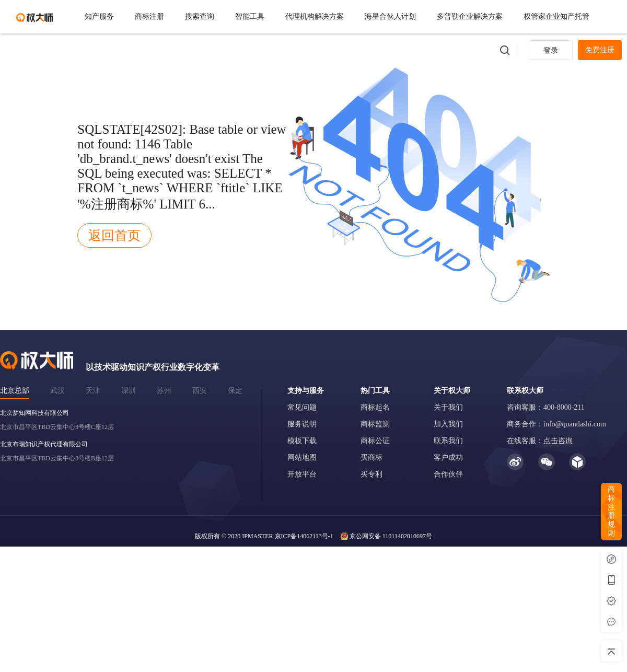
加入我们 (448, 424)
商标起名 (375, 407)
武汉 (57, 391)
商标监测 (375, 424)
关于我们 (448, 407)
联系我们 (448, 441)
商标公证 (375, 441)
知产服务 (99, 16)
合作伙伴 (448, 474)
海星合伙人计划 (390, 16)
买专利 (371, 474)
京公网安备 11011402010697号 (391, 536)
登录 (551, 50)
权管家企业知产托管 (556, 16)
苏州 (164, 391)
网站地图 (302, 457)
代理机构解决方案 (315, 16)
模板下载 (302, 441)
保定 (235, 391)
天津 (93, 391)
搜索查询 (200, 16)
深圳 (129, 391)
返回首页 (114, 235)
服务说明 (302, 424)
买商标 (371, 457)
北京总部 (15, 391)
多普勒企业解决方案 (470, 16)
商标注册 (149, 16)
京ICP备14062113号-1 (304, 536)
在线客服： (540, 441)
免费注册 (600, 50)
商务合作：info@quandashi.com (556, 424)
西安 (200, 391)
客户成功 (448, 457)
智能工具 (250, 16)
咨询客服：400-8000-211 (546, 407)
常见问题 (302, 407)
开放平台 (302, 474)
